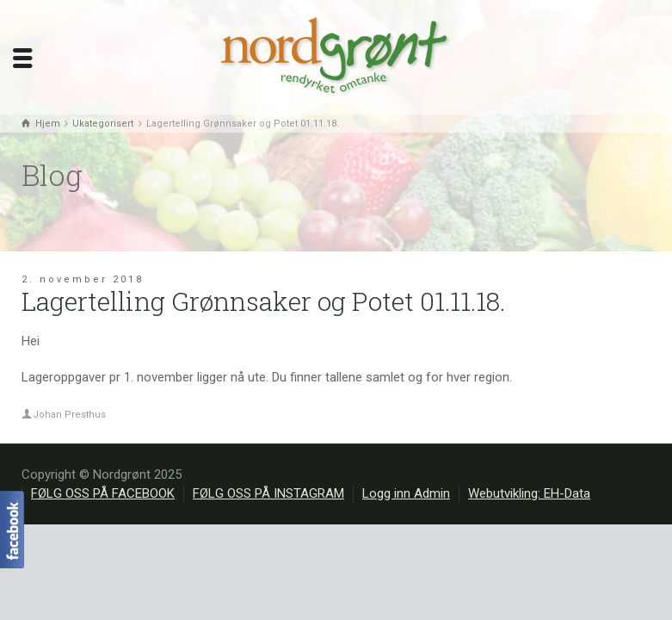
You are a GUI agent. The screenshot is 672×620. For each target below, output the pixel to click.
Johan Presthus (69, 415)
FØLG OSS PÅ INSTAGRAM (268, 493)
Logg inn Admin (406, 493)
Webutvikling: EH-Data (529, 493)
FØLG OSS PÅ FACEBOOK (103, 493)
